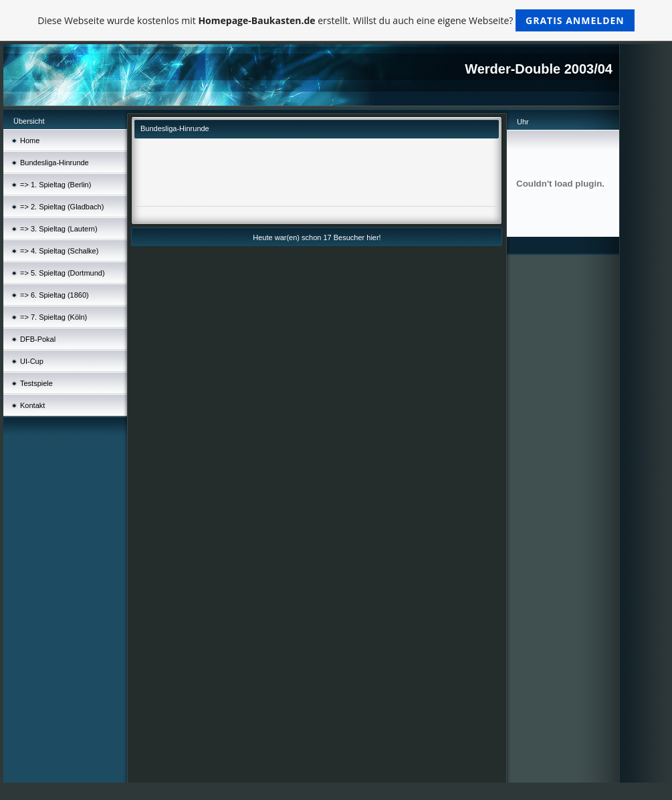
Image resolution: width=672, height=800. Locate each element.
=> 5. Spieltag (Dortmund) (63, 273)
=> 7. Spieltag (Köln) (53, 317)
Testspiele (36, 383)
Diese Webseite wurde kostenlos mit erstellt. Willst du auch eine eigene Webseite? (336, 20)
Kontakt (32, 405)
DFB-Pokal (38, 339)
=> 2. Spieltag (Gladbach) (62, 207)
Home (30, 140)
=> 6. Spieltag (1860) (54, 295)
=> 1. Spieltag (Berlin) (55, 185)
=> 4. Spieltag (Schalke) (59, 251)
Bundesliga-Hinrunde (54, 163)
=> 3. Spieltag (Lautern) (59, 229)
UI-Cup (32, 361)
